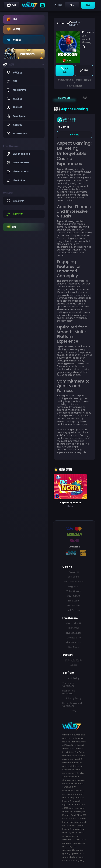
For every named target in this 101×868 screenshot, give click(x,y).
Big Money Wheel (70, 503)
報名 (88, 5)
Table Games (74, 591)
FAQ (74, 711)
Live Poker (74, 647)
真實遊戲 (65, 70)
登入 (72, 5)
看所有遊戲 (74, 135)
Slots (81, 582)
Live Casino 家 (74, 623)
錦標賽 (74, 665)
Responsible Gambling (69, 692)
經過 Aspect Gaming (87, 39)
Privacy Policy (74, 698)
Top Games (70, 582)
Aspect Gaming (75, 23)
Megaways (74, 586)
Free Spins (74, 601)
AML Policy (74, 678)
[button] (24, 65)
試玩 (84, 71)
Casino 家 (74, 572)
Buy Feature (74, 596)
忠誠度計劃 (77, 660)
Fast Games (74, 605)
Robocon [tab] (64, 98)
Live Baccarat (74, 642)
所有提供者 (74, 577)
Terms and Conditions (68, 684)
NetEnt (70, 506)
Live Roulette (74, 638)
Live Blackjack (74, 633)
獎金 (68, 660)
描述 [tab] (85, 98)
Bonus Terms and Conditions (72, 704)
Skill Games (74, 610)
